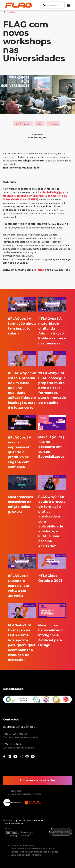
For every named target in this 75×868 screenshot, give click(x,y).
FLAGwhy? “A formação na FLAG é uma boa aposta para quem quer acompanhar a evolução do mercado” (22, 642)
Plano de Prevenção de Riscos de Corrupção (33, 849)
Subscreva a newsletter (37, 780)
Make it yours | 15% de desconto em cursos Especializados (51, 447)
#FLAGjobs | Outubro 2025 (50, 578)
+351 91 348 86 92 (15, 734)
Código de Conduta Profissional (26, 855)
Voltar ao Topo (61, 832)
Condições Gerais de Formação (26, 794)
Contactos (16, 791)
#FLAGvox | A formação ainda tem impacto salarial (22, 326)
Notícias (11, 12)
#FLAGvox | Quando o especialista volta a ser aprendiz (18, 586)
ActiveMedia (17, 823)
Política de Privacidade (22, 846)
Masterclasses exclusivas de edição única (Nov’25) (20, 504)
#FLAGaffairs (23, 124)
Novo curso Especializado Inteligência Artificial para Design (50, 635)
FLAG (13, 820)
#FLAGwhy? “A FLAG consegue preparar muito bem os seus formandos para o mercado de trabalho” (52, 388)
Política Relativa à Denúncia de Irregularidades (34, 852)
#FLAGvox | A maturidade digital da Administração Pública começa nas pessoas (52, 331)
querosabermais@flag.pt (20, 727)
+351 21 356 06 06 (15, 744)
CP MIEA (39, 270)
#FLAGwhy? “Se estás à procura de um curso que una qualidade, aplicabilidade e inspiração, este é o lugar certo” (22, 390)
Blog (40, 124)
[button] (69, 5)
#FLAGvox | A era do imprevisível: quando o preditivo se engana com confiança (20, 452)
